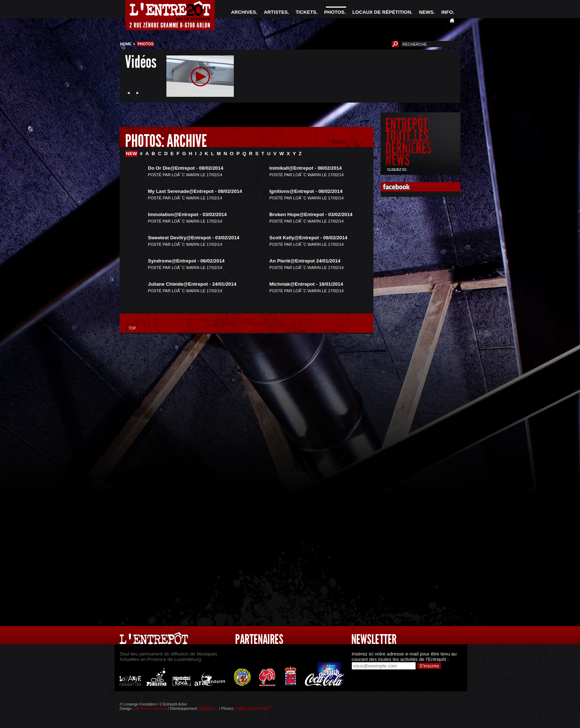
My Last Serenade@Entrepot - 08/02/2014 (195, 191)
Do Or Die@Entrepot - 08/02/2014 (186, 168)
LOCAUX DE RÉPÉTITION (382, 12)
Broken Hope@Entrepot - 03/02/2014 (311, 214)
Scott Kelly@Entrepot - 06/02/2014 (308, 238)
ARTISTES (276, 12)
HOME (126, 44)
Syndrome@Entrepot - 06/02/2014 (186, 261)
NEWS (426, 12)
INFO (447, 12)
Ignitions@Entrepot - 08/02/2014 (306, 191)
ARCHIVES (243, 12)
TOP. (132, 328)
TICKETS (306, 12)
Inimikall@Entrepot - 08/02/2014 (306, 168)
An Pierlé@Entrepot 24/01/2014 (305, 261)
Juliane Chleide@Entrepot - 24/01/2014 (192, 284)
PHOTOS (334, 12)
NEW (131, 154)
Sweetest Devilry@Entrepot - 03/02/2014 (194, 238)
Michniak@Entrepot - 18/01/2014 (306, 284)
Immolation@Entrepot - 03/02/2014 (187, 214)
